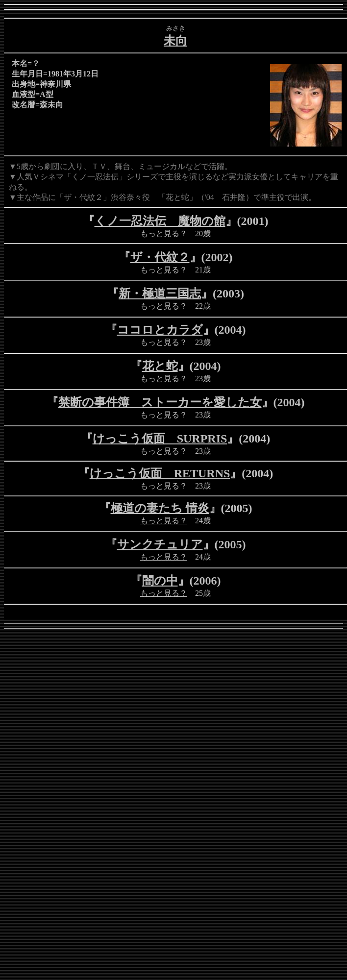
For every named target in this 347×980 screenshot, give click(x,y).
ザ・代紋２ (160, 257)
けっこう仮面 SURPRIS (160, 439)
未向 (175, 41)
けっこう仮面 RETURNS (160, 473)
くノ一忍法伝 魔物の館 (160, 221)
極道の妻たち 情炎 (160, 508)
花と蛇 (160, 366)
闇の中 (160, 581)
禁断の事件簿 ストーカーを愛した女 (160, 402)
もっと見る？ (164, 521)
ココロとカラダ (160, 330)
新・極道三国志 (160, 294)
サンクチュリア (160, 544)
